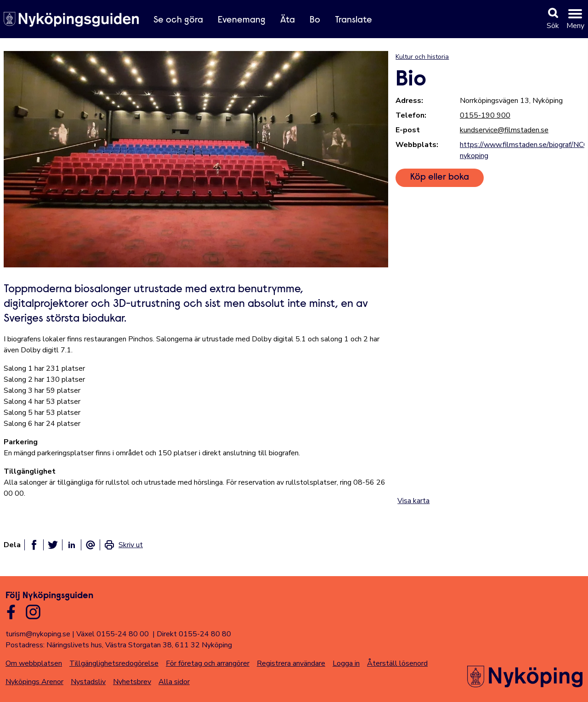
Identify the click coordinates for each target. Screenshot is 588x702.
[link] (123, 545)
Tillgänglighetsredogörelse (114, 663)
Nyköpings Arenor (34, 682)
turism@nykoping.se (38, 634)
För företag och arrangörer (208, 663)
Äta (288, 20)
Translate (353, 20)
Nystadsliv (88, 682)
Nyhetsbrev (132, 682)
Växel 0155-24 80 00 (113, 634)
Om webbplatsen (34, 663)
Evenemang (242, 20)
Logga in (346, 663)
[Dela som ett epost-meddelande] (90, 545)
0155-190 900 (485, 115)
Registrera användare (291, 663)
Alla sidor (174, 682)
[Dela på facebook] (34, 545)
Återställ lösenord (397, 663)
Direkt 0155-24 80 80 (194, 634)
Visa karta (413, 501)
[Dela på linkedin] (72, 545)
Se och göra (178, 20)
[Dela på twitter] (53, 545)
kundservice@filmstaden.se (504, 130)
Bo (315, 20)
